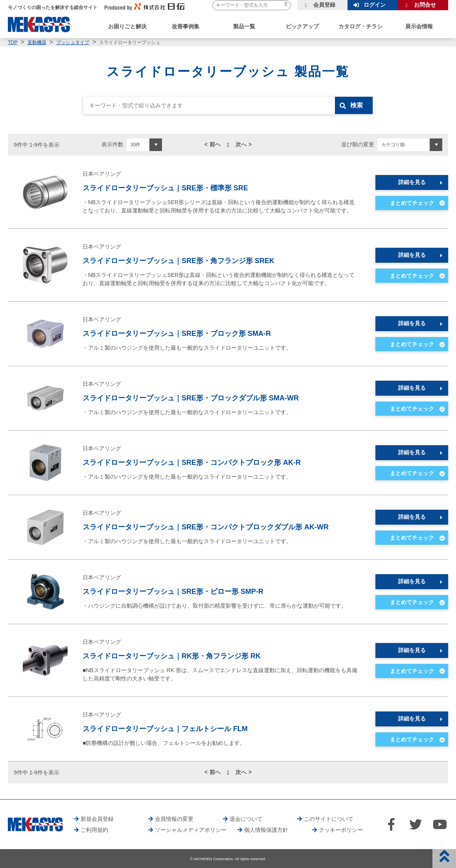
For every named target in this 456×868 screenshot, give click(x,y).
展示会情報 (419, 26)
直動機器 (37, 42)
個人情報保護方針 (266, 830)
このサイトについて (329, 819)
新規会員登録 (97, 819)
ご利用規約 (94, 830)
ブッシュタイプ (73, 42)
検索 (357, 105)
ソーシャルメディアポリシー (191, 830)
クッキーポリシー (341, 830)
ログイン (375, 5)
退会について (246, 819)
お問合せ (425, 5)
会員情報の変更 (174, 819)
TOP (13, 42)
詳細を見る (412, 182)
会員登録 (324, 5)
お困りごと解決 (127, 26)
